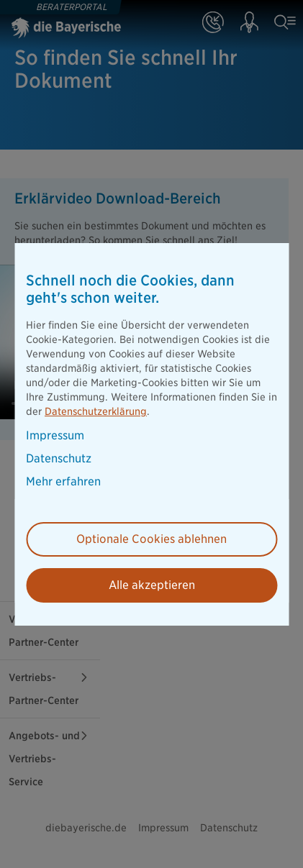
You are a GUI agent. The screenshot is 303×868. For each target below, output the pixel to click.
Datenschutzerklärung (96, 411)
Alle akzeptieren (152, 585)
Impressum (55, 436)
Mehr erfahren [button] (63, 482)
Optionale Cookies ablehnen (151, 539)
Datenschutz (59, 459)
